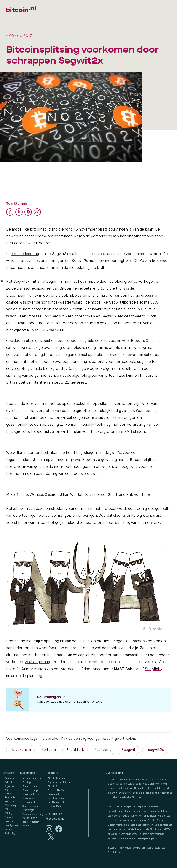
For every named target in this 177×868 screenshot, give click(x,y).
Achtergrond (12, 779)
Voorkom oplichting (33, 814)
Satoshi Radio (55, 806)
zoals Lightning (38, 662)
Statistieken (54, 814)
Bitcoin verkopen (31, 790)
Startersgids (29, 810)
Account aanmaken (32, 779)
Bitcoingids (28, 773)
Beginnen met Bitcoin (59, 782)
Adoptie (9, 782)
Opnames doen (30, 806)
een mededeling (25, 254)
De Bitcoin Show (56, 798)
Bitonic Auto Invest (32, 794)
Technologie (11, 833)
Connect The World (58, 790)
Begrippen (28, 782)
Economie (10, 798)
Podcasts (52, 773)
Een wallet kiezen (32, 802)
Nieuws (9, 817)
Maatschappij (12, 806)
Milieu (8, 809)
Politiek (9, 821)
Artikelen (8, 773)
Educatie (10, 802)
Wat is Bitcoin (30, 818)
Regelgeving (11, 825)
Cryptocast (53, 794)
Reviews (9, 829)
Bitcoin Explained (57, 779)
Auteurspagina (55, 819)
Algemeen (10, 787)
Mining (9, 814)
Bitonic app (28, 798)
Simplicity (154, 669)
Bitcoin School (55, 787)
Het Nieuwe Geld (56, 802)
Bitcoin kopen (30, 787)
